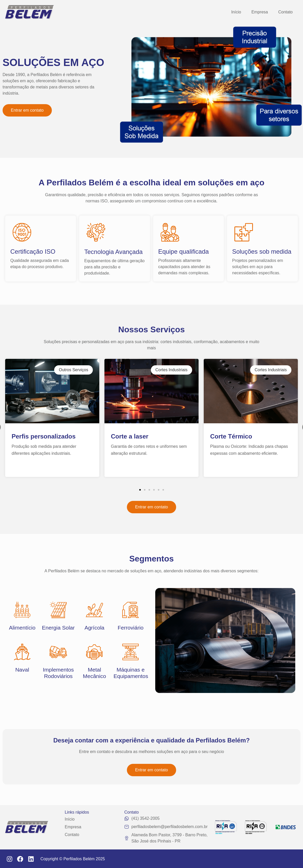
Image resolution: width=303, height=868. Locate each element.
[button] (140, 490)
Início (236, 12)
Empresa (260, 12)
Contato (285, 12)
